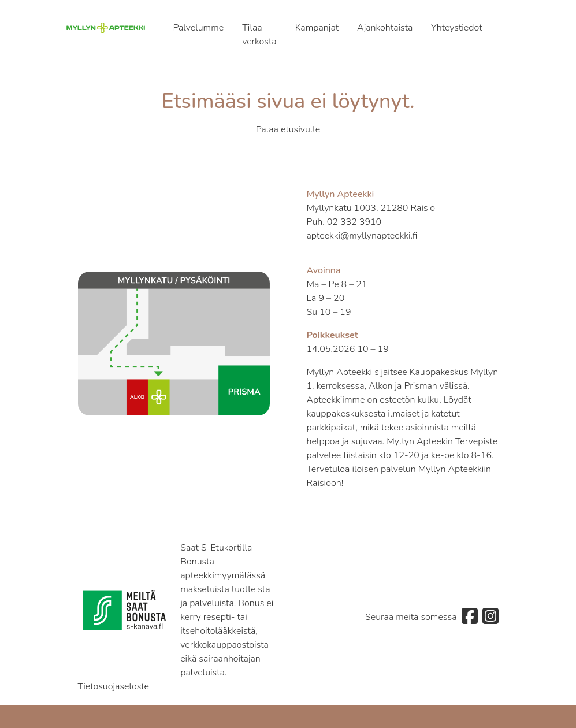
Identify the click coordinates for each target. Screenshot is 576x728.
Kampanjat (317, 28)
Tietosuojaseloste (114, 686)
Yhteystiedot (456, 28)
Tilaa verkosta (259, 35)
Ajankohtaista (385, 28)
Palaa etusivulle (288, 129)
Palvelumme (198, 28)
